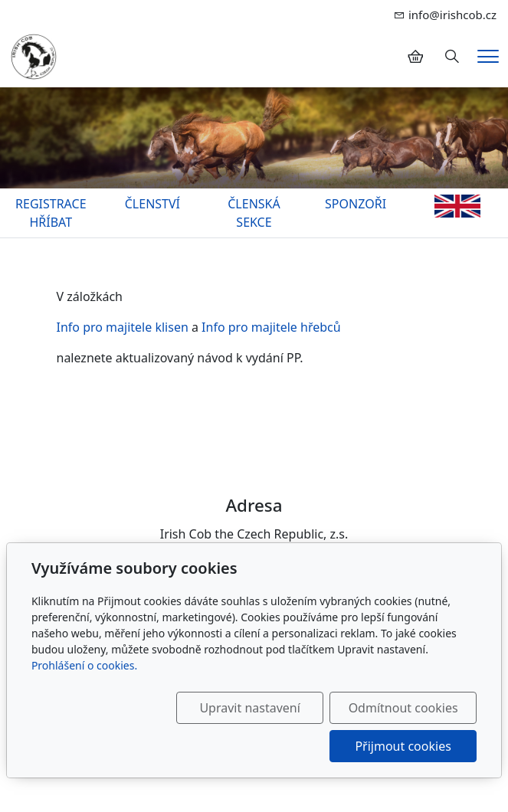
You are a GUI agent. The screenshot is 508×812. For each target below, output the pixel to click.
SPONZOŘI (356, 204)
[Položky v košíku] (415, 57)
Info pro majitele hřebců (271, 327)
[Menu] (488, 56)
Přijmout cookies (403, 746)
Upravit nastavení (249, 708)
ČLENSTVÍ (152, 204)
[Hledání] (452, 57)
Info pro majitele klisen (123, 327)
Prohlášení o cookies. (84, 665)
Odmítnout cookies (403, 708)
